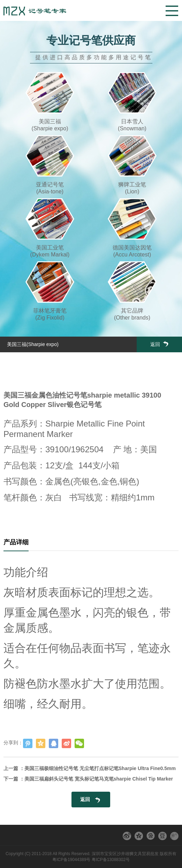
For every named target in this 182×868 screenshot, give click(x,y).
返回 (159, 344)
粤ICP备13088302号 (111, 860)
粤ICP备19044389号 (71, 860)
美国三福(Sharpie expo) (33, 344)
